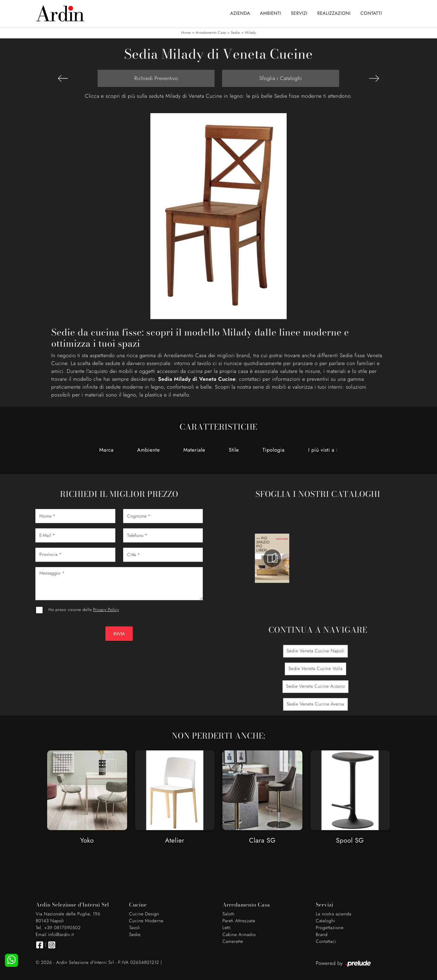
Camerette (233, 942)
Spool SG (350, 841)
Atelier (175, 841)
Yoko (87, 841)
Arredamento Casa (211, 33)
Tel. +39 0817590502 (58, 928)
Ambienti (271, 13)
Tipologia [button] (273, 450)
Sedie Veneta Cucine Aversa (315, 704)
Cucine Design (144, 914)
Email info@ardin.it (55, 935)
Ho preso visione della (84, 610)
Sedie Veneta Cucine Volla (315, 669)
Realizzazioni (334, 13)
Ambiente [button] (149, 450)
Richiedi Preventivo (156, 78)
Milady (250, 33)
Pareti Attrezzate (239, 921)
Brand (322, 935)
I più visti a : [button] (323, 450)
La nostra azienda (334, 914)
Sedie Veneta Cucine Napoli (316, 651)
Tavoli (135, 928)
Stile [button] (234, 450)
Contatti (371, 13)
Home (186, 33)
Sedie (236, 33)
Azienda (240, 13)
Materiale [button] (194, 450)
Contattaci (326, 942)
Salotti (228, 914)
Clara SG (262, 841)
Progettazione (330, 928)
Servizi (299, 13)
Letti (227, 928)
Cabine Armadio (239, 935)
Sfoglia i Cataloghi (280, 78)
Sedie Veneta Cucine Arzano (315, 686)
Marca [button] (106, 450)
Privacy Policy (106, 610)
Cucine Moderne (146, 921)
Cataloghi (325, 921)
